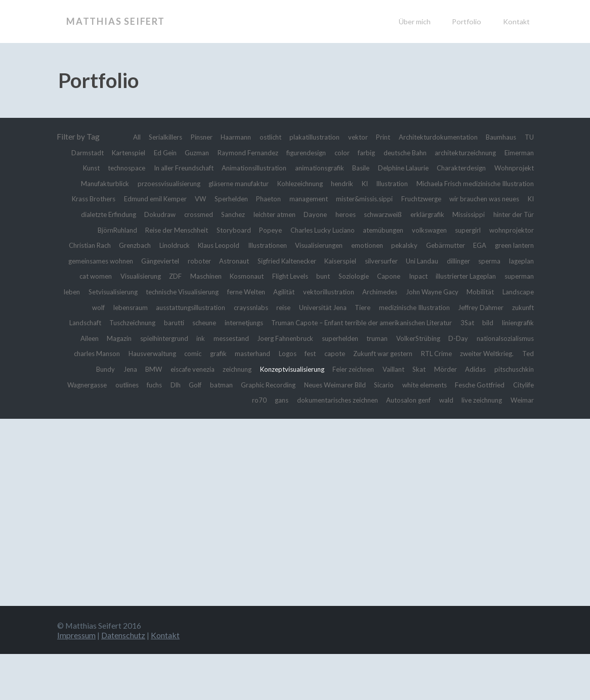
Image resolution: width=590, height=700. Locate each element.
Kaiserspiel (385, 276)
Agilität (452, 307)
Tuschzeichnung (439, 338)
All (146, 137)
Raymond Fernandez (332, 152)
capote (364, 384)
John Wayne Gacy (185, 322)
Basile (523, 167)
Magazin (519, 353)
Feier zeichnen (418, 400)
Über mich (415, 21)
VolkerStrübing (401, 369)
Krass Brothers (360, 198)
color (438, 152)
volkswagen (357, 245)
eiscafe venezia (233, 400)
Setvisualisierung (255, 307)
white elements (117, 430)
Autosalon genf (427, 430)
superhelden (313, 369)
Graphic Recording (390, 415)
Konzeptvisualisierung (348, 400)
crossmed (517, 214)
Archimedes (127, 322)
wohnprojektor (451, 245)
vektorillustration (504, 307)
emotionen (347, 260)
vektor (397, 137)
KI (130, 198)
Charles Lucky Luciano (236, 245)
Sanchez (99, 230)
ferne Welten (409, 307)
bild (413, 353)
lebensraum (351, 322)
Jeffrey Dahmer (297, 338)
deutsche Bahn (509, 152)
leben (208, 307)
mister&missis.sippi (188, 214)
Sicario (522, 415)
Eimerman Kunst (196, 167)
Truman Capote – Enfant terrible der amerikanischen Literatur (270, 353)
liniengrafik (447, 353)
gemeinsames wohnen (112, 276)
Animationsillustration (400, 167)
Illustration (161, 198)
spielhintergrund (117, 369)
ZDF (249, 291)
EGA (472, 260)
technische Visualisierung (335, 307)
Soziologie (452, 291)
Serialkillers (178, 137)
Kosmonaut (330, 291)
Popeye (178, 245)
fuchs (263, 415)
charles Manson (96, 384)
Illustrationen (233, 260)
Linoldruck (127, 260)
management (125, 214)
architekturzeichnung (123, 167)
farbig (466, 152)
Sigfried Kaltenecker (323, 276)
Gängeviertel (180, 276)
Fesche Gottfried (179, 430)
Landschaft (385, 338)
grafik (234, 384)
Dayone (192, 230)
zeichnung (284, 400)
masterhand (273, 384)
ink (158, 369)
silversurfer (432, 276)
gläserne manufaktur (436, 183)
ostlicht (298, 137)
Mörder (521, 400)
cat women (158, 291)
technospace (254, 167)
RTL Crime (481, 384)
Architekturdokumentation (488, 137)
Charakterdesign (163, 183)
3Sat (391, 353)
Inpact (523, 291)
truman (354, 369)
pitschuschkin (131, 415)
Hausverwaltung (159, 384)
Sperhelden (515, 198)
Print (426, 137)
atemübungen (306, 245)
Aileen (485, 353)
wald (470, 430)
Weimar (520, 446)
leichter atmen (145, 230)
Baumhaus (95, 152)
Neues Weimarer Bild (466, 415)
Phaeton (79, 214)
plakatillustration (348, 137)
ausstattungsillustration (420, 322)
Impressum (76, 681)
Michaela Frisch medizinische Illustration (257, 198)
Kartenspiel (199, 152)
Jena (163, 400)
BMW (189, 400)
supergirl (402, 245)
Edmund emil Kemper (430, 198)
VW (481, 198)
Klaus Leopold (177, 260)
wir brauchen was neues (326, 214)
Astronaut (262, 276)
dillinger (520, 276)
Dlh (286, 415)
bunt (418, 291)
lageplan (117, 291)
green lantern (511, 260)
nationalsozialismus (500, 369)
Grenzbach (83, 260)
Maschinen (284, 291)
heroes (225, 230)
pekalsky (388, 260)
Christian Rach (509, 245)
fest (338, 384)
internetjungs (135, 353)
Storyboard (137, 245)
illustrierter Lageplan (113, 307)
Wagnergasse (186, 415)
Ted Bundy (129, 400)
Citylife (229, 430)
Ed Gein (240, 152)
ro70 (258, 430)
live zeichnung (510, 430)
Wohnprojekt (223, 183)
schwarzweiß (267, 230)
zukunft (345, 338)
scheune (520, 338)
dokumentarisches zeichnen (346, 430)
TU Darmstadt (146, 152)
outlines (231, 415)
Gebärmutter (434, 260)
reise (525, 322)
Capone (491, 291)
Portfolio (467, 21)
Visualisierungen (292, 260)
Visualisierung (209, 291)
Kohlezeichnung (507, 183)
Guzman (275, 152)
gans (283, 430)
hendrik (104, 198)
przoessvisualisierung (355, 183)
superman (174, 307)
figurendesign (398, 152)
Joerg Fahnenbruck (252, 369)
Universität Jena (116, 338)
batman (337, 415)
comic (205, 384)
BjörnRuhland (471, 230)
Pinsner (220, 137)
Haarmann (259, 137)
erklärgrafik (319, 230)
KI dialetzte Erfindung (411, 214)
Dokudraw (474, 214)
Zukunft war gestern (419, 384)
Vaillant (463, 400)
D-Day (446, 369)
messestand (192, 369)
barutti (486, 338)
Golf (308, 415)
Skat (492, 400)
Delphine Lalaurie (97, 183)
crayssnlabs (489, 322)
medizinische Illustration (221, 338)
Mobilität (239, 322)
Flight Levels (381, 291)
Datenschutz (123, 681)
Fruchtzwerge (254, 214)
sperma (81, 291)
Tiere (161, 338)
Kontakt (516, 21)
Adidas (89, 415)
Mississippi (366, 230)
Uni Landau (479, 276)
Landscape (281, 322)
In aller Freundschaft (318, 167)
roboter (224, 276)
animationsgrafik (475, 167)
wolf (315, 322)
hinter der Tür (416, 230)
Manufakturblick (282, 183)
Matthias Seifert (116, 21)
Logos (312, 384)
